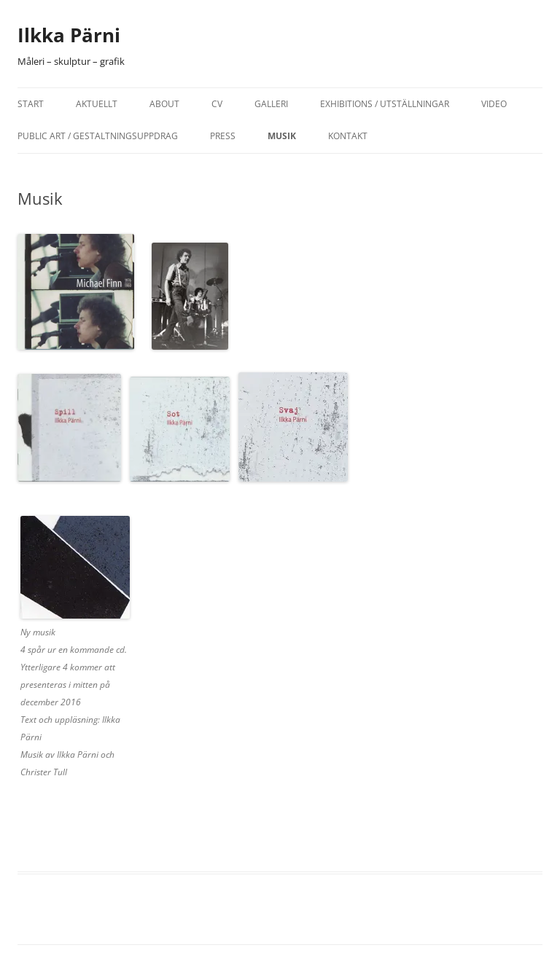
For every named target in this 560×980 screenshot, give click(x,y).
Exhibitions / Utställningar (385, 104)
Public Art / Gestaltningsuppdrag (98, 136)
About (164, 104)
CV (217, 104)
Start (31, 104)
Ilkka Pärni (69, 35)
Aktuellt (97, 104)
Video (494, 104)
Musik (282, 136)
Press (223, 136)
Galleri (271, 104)
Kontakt (348, 136)
